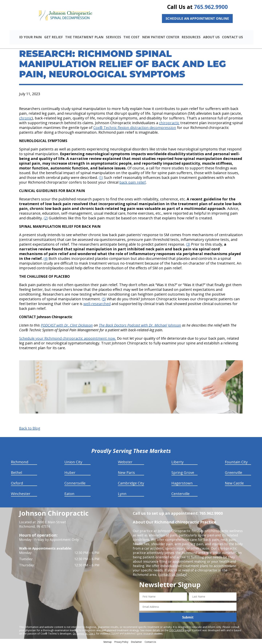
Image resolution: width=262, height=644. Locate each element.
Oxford (17, 483)
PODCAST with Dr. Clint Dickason (67, 325)
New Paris (126, 472)
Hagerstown (182, 483)
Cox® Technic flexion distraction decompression (135, 127)
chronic (25, 118)
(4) (46, 258)
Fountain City (236, 461)
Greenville (234, 472)
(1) (101, 177)
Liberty (177, 461)
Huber (70, 472)
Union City (73, 461)
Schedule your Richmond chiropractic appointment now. (68, 338)
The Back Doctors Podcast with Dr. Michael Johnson (140, 325)
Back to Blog (30, 428)
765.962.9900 (211, 7)
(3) (188, 244)
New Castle (234, 483)
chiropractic (169, 122)
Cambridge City (131, 483)
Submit (188, 617)
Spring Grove (183, 472)
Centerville (180, 493)
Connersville (75, 483)
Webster (125, 461)
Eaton (69, 493)
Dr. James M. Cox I (84, 633)
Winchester (21, 493)
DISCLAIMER (177, 630)
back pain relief (133, 182)
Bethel (16, 472)
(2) (46, 217)
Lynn (122, 493)
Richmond (20, 461)
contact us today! (172, 574)
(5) (104, 298)
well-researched (97, 303)
